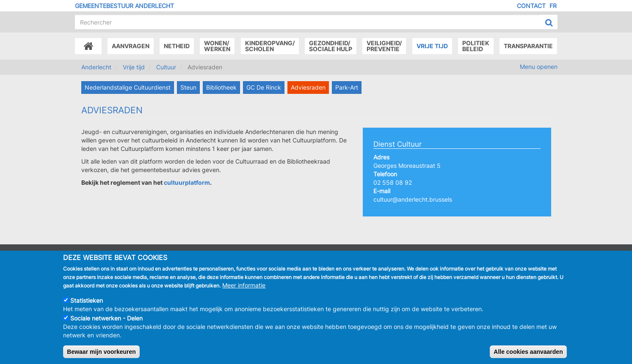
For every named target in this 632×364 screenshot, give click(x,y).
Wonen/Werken (217, 46)
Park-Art (347, 87)
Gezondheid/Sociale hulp (331, 46)
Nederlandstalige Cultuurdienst (128, 87)
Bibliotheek (221, 87)
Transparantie (528, 46)
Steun (188, 87)
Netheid (177, 46)
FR (553, 6)
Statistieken (87, 305)
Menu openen (539, 67)
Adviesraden (308, 87)
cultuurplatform (187, 182)
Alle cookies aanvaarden (528, 357)
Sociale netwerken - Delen (106, 323)
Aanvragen (131, 46)
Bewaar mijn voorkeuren (101, 357)
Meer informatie (244, 290)
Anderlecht (96, 67)
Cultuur (166, 67)
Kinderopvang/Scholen (270, 46)
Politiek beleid (476, 46)
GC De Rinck (264, 87)
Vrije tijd (432, 46)
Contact (531, 6)
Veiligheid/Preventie (384, 46)
